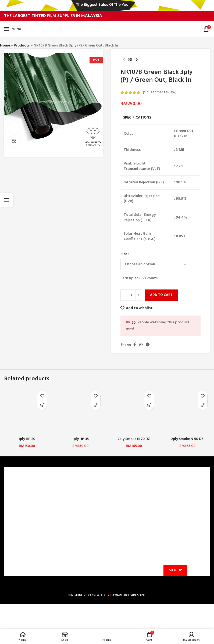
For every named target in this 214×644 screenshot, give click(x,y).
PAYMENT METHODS (77, 506)
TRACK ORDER (71, 534)
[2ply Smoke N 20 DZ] (134, 411)
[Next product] (137, 60)
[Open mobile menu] (13, 29)
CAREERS (15, 497)
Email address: (174, 544)
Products (22, 46)
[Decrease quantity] (124, 295)
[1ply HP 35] (80, 411)
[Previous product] (124, 60)
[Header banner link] (107, 5)
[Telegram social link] (148, 345)
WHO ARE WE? (19, 488)
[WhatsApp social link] (141, 345)
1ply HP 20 (27, 439)
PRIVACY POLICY (21, 515)
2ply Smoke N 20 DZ (134, 439)
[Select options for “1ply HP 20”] (42, 405)
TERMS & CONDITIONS (26, 506)
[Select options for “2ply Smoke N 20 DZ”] (149, 405)
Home (5, 46)
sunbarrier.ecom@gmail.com (136, 533)
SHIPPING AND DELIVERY (80, 515)
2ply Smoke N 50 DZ (187, 439)
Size (124, 255)
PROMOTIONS (71, 525)
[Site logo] (107, 29)
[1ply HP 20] (27, 411)
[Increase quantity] (139, 295)
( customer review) (160, 92)
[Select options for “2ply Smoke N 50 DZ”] (203, 405)
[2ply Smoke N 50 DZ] (187, 411)
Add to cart (161, 295)
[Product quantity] (131, 295)
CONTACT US (71, 488)
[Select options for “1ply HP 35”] (96, 405)
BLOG (12, 525)
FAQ (63, 497)
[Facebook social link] (134, 345)
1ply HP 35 (80, 439)
